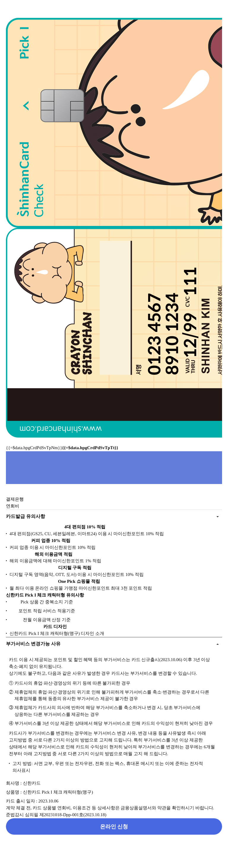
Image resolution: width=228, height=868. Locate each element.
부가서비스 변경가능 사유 (33, 644)
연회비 (13, 506)
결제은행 (15, 499)
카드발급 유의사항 (26, 516)
